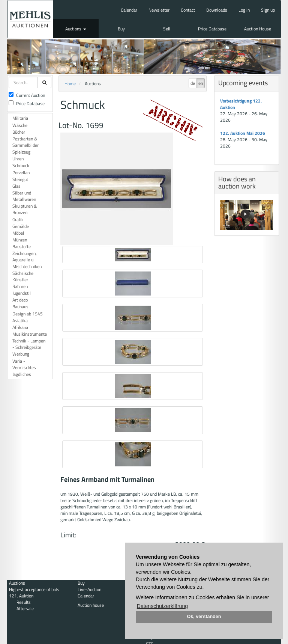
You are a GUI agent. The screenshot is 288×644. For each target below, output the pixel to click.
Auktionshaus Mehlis (30, 19)
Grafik (18, 219)
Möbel (18, 233)
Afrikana (20, 327)
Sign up (268, 10)
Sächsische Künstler (23, 276)
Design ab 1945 (28, 314)
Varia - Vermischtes (24, 364)
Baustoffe (22, 247)
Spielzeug (21, 152)
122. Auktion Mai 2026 (243, 133)
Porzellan (21, 173)
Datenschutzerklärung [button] (162, 606)
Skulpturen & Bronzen (25, 209)
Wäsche (20, 125)
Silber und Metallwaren (24, 196)
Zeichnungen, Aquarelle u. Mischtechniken (27, 260)
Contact (188, 10)
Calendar (129, 10)
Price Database (212, 29)
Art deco (20, 300)
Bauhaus (20, 307)
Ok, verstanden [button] (204, 617)
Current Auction (27, 95)
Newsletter (159, 10)
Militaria (20, 118)
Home (70, 84)
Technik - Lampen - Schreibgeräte (29, 344)
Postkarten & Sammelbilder (25, 142)
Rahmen (20, 286)
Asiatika (20, 320)
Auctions (76, 29)
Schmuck (21, 165)
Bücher (19, 132)
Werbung (21, 354)
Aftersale (25, 609)
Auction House (258, 29)
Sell (167, 29)
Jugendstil (22, 293)
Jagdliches (22, 374)
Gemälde (21, 226)
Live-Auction (89, 589)
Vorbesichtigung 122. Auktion (241, 104)
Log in (244, 10)
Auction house (91, 605)
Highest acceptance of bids (34, 589)
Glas (16, 186)
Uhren (18, 159)
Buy (121, 29)
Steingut (20, 179)
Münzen (20, 240)
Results (24, 602)
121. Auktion (21, 596)
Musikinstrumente (30, 334)
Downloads (217, 10)
